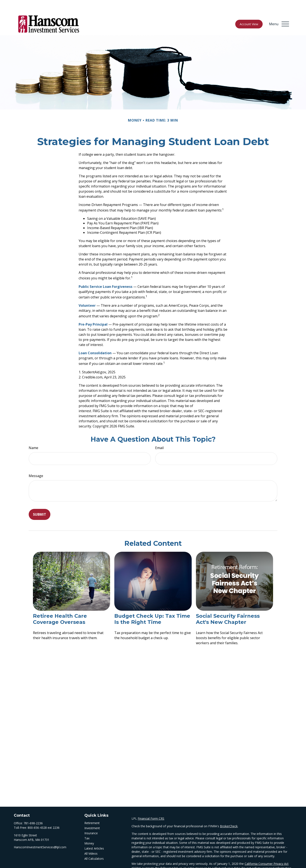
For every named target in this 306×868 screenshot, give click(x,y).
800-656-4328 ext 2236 (44, 815)
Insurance (91, 820)
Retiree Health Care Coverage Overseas (60, 606)
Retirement (92, 810)
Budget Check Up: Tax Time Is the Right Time (152, 606)
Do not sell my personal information (266, 855)
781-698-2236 (33, 810)
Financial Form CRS (151, 806)
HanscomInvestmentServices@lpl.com (40, 834)
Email (159, 435)
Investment (92, 815)
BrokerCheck (229, 813)
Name (33, 435)
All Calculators (94, 846)
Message (36, 463)
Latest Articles (94, 836)
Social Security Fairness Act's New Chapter (228, 606)
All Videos (91, 841)
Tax (87, 825)
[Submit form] (40, 502)
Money (89, 831)
